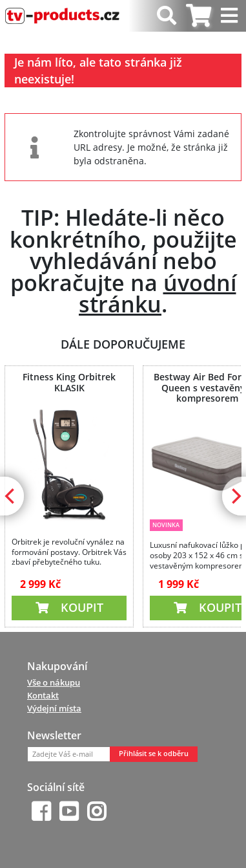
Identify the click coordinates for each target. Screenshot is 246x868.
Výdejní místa (54, 708)
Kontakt (43, 695)
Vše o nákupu (54, 682)
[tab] (199, 16)
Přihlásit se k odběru (154, 754)
